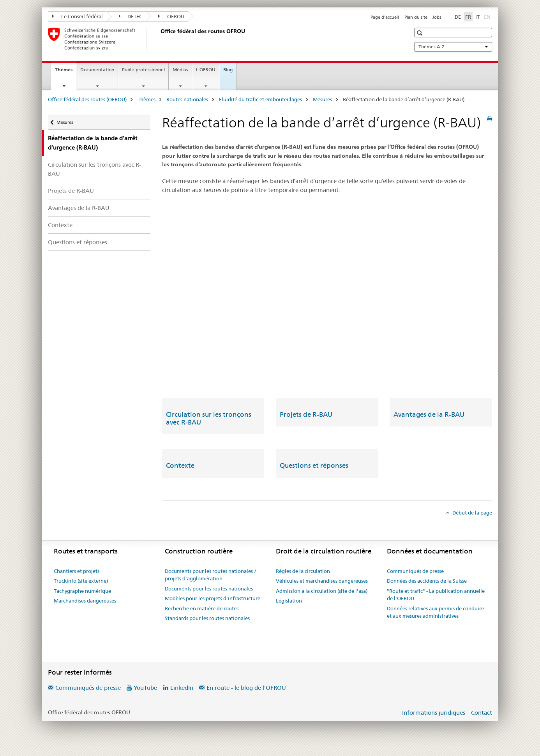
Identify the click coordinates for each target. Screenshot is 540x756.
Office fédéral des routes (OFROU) (87, 99)
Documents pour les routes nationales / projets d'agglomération (211, 575)
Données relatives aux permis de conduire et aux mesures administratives (435, 612)
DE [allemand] (458, 17)
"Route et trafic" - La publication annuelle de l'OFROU (436, 595)
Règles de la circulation (303, 571)
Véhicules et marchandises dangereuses (322, 581)
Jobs (437, 17)
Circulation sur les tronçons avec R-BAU (94, 169)
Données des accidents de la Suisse (427, 581)
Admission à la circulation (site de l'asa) (322, 591)
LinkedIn (182, 688)
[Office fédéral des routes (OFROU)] (159, 39)
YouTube (145, 688)
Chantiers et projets (77, 571)
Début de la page (472, 513)
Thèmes (65, 72)
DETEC (131, 16)
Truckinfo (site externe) (81, 581)
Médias (180, 70)
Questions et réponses (78, 242)
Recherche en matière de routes (202, 608)
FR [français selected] (468, 17)
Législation (289, 601)
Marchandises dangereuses (85, 601)
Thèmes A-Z (453, 47)
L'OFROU (206, 70)
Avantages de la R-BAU (79, 208)
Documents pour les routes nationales (209, 589)
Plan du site (416, 17)
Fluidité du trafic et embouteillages (260, 99)
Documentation (97, 70)
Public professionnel (143, 70)
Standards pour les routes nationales (207, 618)
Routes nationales (187, 99)
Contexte (60, 225)
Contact (482, 713)
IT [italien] (477, 17)
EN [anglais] (488, 16)
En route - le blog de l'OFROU (246, 688)
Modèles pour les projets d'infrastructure (213, 598)
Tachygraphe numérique (82, 591)
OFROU (171, 16)
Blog (228, 70)
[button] (421, 33)
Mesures (322, 99)
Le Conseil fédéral (78, 16)
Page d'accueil (385, 17)
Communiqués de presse (415, 571)
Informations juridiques (434, 713)
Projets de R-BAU (71, 191)
